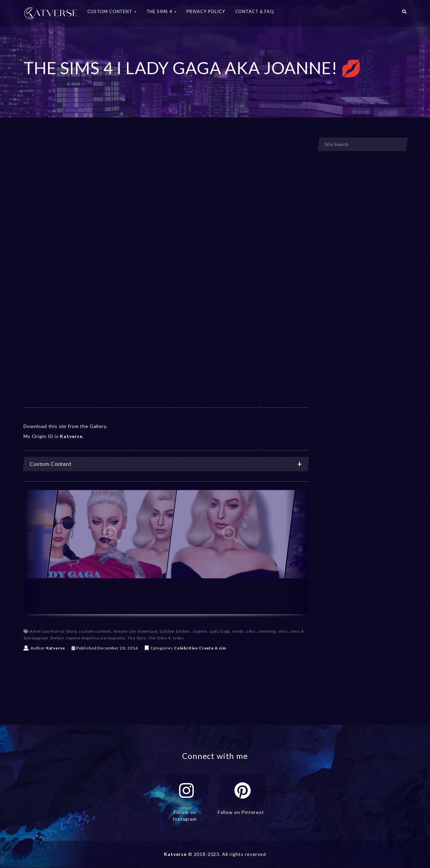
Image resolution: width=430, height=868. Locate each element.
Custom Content (166, 464)
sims (283, 631)
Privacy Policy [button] (206, 11)
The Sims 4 (160, 638)
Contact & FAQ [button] (255, 11)
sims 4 (297, 631)
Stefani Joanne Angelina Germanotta (88, 638)
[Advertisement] (166, 187)
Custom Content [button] (112, 11)
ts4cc (179, 638)
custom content (95, 631)
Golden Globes (175, 631)
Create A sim (212, 648)
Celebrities (186, 648)
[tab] (166, 464)
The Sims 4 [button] (161, 11)
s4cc (251, 631)
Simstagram (36, 638)
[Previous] (35, 552)
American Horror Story (53, 631)
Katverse (56, 648)
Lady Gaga (220, 631)
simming (267, 631)
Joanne (200, 631)
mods (238, 631)
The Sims (137, 638)
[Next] (297, 552)
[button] (404, 13)
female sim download (136, 631)
